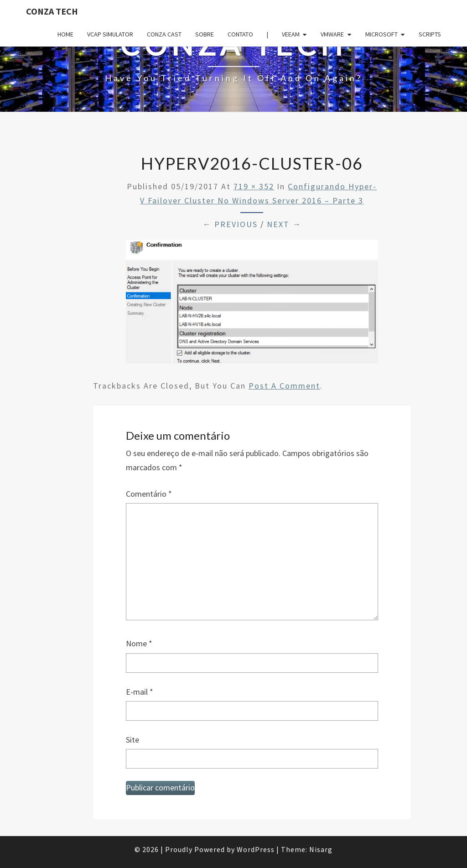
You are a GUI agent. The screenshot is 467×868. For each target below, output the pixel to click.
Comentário (149, 494)
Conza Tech (52, 11)
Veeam (291, 34)
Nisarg (321, 849)
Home (65, 34)
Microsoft (381, 34)
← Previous (230, 224)
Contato (240, 34)
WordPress (256, 849)
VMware (332, 34)
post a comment (284, 386)
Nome (139, 643)
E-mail (140, 692)
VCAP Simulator (110, 34)
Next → (284, 224)
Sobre (205, 34)
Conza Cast (164, 34)
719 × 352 (254, 186)
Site (132, 740)
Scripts (430, 34)
